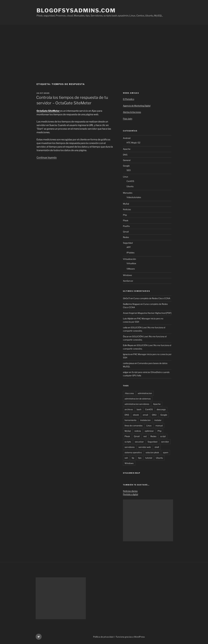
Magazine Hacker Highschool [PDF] (155, 313)
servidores (130, 447)
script (163, 436)
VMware (131, 269)
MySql (126, 204)
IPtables (130, 253)
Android (127, 138)
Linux (126, 177)
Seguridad (128, 243)
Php (125, 215)
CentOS (130, 181)
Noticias (127, 209)
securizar (139, 442)
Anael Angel (129, 313)
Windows (127, 275)
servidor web (145, 447)
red (145, 436)
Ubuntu (130, 186)
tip (133, 458)
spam (166, 452)
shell (157, 447)
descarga (161, 409)
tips (140, 458)
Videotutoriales (134, 197)
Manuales (128, 193)
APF (129, 247)
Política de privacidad (103, 637)
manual (159, 426)
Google (126, 166)
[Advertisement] (104, 47)
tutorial (149, 458)
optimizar (149, 431)
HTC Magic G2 (133, 143)
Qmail (126, 232)
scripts (128, 442)
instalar (158, 420)
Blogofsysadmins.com (76, 10)
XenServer (128, 281)
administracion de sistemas (138, 399)
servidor (165, 442)
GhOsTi (127, 298)
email (145, 415)
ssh (126, 458)
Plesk (126, 220)
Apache (127, 149)
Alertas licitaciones (132, 112)
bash (139, 409)
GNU (154, 415)
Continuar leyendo (47, 157)
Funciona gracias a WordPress (130, 637)
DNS (125, 155)
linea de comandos (134, 426)
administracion (145, 393)
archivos (129, 409)
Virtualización (129, 259)
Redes (126, 237)
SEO (129, 170)
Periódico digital (130, 494)
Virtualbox (131, 263)
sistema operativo (133, 452)
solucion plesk (152, 452)
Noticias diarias (130, 491)
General (127, 160)
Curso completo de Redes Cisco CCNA (152, 298)
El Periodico (129, 99)
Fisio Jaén (128, 119)
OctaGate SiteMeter (48, 111)
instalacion (145, 420)
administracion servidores (137, 404)
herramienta (130, 420)
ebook (136, 415)
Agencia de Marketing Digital (137, 106)
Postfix (126, 226)
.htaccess (129, 393)
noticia (138, 431)
